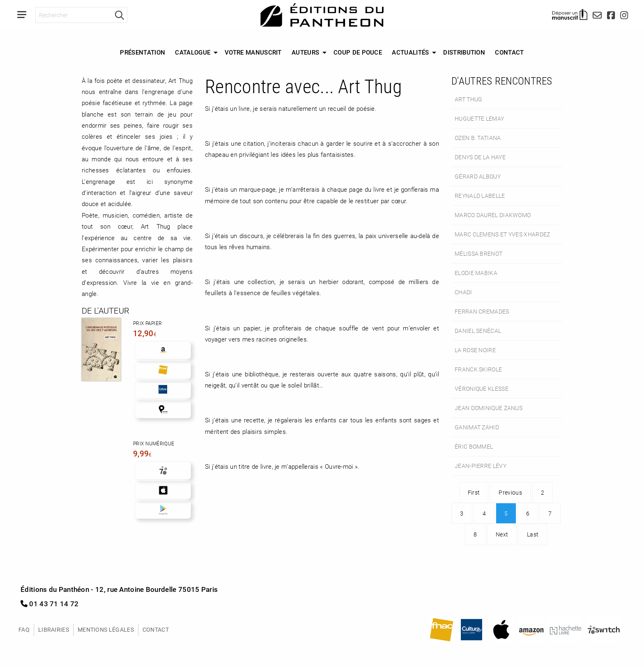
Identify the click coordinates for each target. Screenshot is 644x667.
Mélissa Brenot (478, 253)
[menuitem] (143, 53)
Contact (509, 52)
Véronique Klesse (482, 389)
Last (533, 534)
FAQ (24, 629)
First (474, 492)
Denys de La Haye (480, 157)
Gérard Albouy (478, 176)
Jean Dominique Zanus (489, 408)
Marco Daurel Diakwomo (493, 215)
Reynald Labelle (480, 196)
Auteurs (305, 52)
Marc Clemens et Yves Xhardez (503, 234)
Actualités (410, 52)
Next (502, 534)
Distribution (464, 52)
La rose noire (475, 350)
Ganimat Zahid (477, 427)
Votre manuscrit (253, 52)
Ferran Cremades (482, 311)
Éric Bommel (474, 446)
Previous (510, 492)
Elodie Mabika (476, 273)
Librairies (54, 629)
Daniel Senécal (478, 331)
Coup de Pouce (358, 52)
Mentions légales (106, 629)
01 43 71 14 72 (50, 604)
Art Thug (468, 99)
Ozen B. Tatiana (478, 138)
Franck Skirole (478, 369)
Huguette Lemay (479, 118)
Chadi (463, 292)
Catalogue (193, 52)
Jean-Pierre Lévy (481, 466)
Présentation (143, 52)
